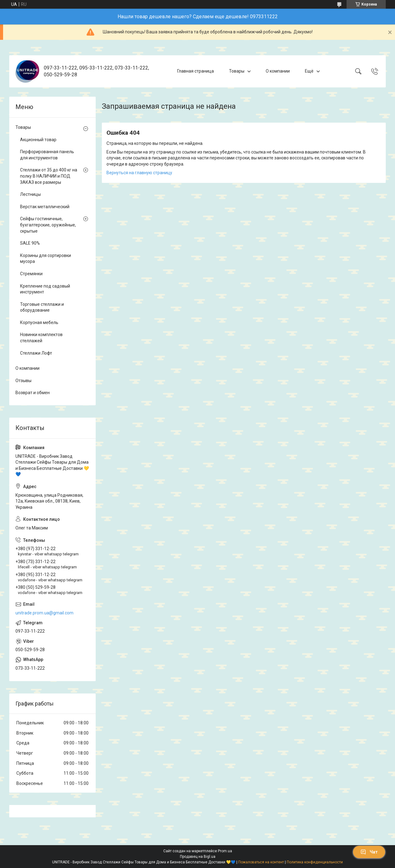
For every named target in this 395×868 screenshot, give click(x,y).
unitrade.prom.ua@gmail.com (44, 613)
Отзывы (23, 381)
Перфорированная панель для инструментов (47, 155)
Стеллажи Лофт (36, 353)
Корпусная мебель (39, 322)
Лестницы (30, 194)
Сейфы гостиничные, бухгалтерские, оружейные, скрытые (48, 225)
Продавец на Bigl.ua (198, 857)
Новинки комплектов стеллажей (41, 338)
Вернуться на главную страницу (139, 173)
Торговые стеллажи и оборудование (42, 307)
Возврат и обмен (33, 393)
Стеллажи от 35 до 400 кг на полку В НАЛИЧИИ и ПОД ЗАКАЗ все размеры (49, 176)
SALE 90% (30, 243)
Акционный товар (38, 140)
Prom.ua (225, 851)
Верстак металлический (45, 207)
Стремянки (31, 274)
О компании (278, 71)
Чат (369, 852)
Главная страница (195, 71)
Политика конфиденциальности (315, 862)
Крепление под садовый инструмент (45, 289)
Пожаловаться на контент (261, 862)
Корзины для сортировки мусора (46, 259)
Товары (237, 71)
